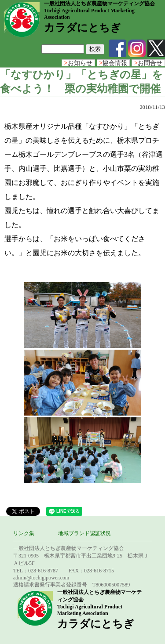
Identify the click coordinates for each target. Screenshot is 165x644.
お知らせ (78, 63)
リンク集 (24, 533)
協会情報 (114, 63)
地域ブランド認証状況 (84, 533)
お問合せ (148, 63)
